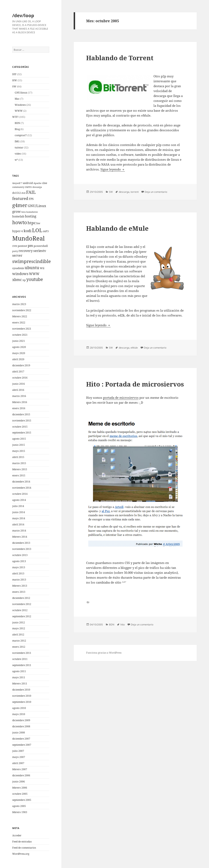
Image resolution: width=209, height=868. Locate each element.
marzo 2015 (19, 463)
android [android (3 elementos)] (28, 183)
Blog (17, 129)
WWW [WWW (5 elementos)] (34, 274)
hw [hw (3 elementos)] (38, 223)
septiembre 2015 (22, 433)
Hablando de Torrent (120, 58)
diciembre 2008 (21, 726)
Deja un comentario (156, 192)
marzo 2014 (19, 531)
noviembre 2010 (22, 696)
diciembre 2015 (21, 414)
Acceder (17, 835)
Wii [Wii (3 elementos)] (42, 268)
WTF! (15, 117)
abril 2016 (18, 390)
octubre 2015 (20, 427)
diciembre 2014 (21, 482)
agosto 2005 (19, 806)
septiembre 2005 (22, 800)
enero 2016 (19, 408)
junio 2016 (19, 384)
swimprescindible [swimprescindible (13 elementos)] (32, 261)
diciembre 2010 (21, 690)
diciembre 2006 (21, 775)
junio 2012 (19, 622)
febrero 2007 (20, 769)
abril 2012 (18, 635)
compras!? (21, 135)
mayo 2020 (19, 353)
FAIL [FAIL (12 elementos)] (31, 192)
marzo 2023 (19, 304)
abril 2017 (18, 372)
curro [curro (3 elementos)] (28, 187)
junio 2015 (19, 445)
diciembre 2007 (21, 739)
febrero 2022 (20, 316)
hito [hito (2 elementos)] (24, 212)
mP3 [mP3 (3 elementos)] (46, 231)
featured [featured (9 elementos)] (20, 198)
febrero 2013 (20, 586)
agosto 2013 (19, 561)
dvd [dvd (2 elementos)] (23, 193)
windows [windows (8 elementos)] (20, 274)
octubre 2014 (20, 494)
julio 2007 (18, 751)
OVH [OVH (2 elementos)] (15, 246)
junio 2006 (19, 782)
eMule (134, 348)
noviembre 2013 (22, 549)
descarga (124, 192)
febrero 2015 (20, 469)
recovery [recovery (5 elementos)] (26, 251)
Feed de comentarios (24, 848)
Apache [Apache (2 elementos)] (37, 183)
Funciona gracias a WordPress (104, 653)
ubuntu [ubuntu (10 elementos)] (32, 268)
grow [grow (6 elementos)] (17, 211)
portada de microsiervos (121, 398)
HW (15, 80)
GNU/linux (21, 93)
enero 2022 (19, 323)
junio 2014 (19, 512)
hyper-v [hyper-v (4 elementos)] (18, 231)
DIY (14, 74)
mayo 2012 (19, 628)
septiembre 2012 (22, 616)
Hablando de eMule (117, 228)
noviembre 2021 (22, 329)
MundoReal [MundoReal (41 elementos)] (28, 238)
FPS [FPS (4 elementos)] (31, 199)
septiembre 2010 (22, 702)
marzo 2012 (19, 641)
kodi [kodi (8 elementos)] (28, 231)
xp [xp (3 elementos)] (24, 280)
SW (14, 86)
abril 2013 (18, 573)
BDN (17, 123)
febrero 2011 (20, 684)
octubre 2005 (20, 794)
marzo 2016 (19, 396)
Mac (17, 99)
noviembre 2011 (22, 653)
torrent (135, 192)
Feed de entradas (22, 842)
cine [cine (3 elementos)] (45, 183)
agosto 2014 (19, 500)
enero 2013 (19, 592)
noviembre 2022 (22, 310)
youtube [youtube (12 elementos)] (35, 279)
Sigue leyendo (113, 169)
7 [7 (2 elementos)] (22, 183)
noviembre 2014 (22, 488)
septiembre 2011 (22, 665)
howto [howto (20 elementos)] (20, 222)
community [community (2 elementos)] (18, 187)
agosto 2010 (19, 708)
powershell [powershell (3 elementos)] (41, 246)
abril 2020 (18, 359)
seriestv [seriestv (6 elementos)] (40, 251)
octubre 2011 (20, 659)
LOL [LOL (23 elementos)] (37, 230)
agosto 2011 (19, 671)
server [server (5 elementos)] (17, 255)
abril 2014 (18, 524)
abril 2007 (18, 763)
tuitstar (19, 148)
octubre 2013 (20, 555)
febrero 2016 (20, 402)
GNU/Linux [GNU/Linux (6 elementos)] (37, 206)
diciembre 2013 (21, 543)
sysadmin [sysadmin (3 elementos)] (18, 268)
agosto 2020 (19, 347)
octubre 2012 (20, 610)
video (18, 154)
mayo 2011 (19, 677)
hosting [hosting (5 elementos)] (31, 216)
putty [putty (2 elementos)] (15, 251)
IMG (17, 141)
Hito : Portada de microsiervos (135, 384)
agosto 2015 (19, 439)
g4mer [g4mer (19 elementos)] (20, 205)
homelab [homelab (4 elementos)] (18, 216)
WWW (19, 111)
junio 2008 (19, 733)
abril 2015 (18, 457)
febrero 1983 (20, 812)
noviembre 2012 (22, 604)
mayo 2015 (19, 451)
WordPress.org (21, 854)
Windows (20, 105)
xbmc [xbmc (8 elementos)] (17, 279)
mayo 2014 (19, 518)
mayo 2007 (19, 757)
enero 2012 (19, 647)
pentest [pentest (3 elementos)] (22, 246)
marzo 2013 (19, 580)
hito (123, 625)
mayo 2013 (19, 567)
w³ (16, 160)
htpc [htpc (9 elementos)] (32, 223)
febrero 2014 (20, 537)
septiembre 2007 (22, 745)
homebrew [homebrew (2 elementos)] (32, 212)
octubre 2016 (20, 378)
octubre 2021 (20, 335)
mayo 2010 (19, 714)
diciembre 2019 (21, 365)
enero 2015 (19, 475)
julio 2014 (18, 506)
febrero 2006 (20, 788)
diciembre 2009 (21, 720)
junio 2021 (19, 341)
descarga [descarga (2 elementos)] (37, 187)
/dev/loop (23, 15)
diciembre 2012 (21, 598)
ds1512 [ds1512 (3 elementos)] (17, 193)
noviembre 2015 (22, 421)
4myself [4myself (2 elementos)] (16, 183)
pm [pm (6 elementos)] (30, 246)
